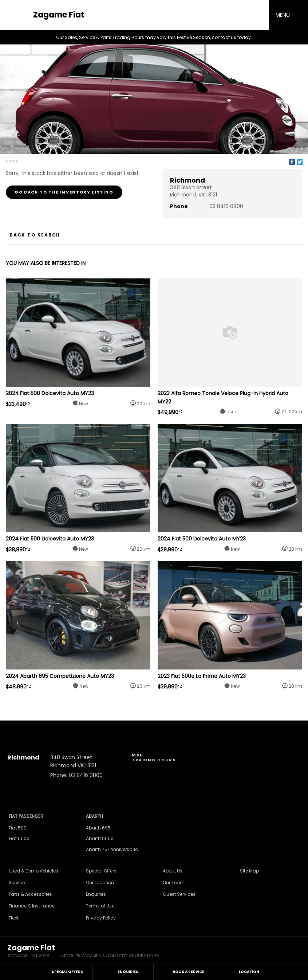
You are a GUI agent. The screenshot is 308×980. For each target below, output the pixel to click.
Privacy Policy (101, 918)
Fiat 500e (19, 838)
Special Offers (101, 871)
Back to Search (35, 235)
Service (17, 883)
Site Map (249, 871)
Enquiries (96, 894)
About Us (173, 871)
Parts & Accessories (30, 894)
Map (137, 755)
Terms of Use (100, 906)
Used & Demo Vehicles (33, 871)
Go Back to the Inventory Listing (64, 192)
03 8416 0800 (226, 206)
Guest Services (179, 894)
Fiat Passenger (26, 816)
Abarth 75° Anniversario (112, 849)
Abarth (94, 816)
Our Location (100, 883)
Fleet (14, 918)
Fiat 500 (18, 828)
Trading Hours (154, 760)
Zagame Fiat (59, 15)
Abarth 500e (100, 838)
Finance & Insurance (32, 906)
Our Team (174, 883)
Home (12, 161)
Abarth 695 (98, 828)
